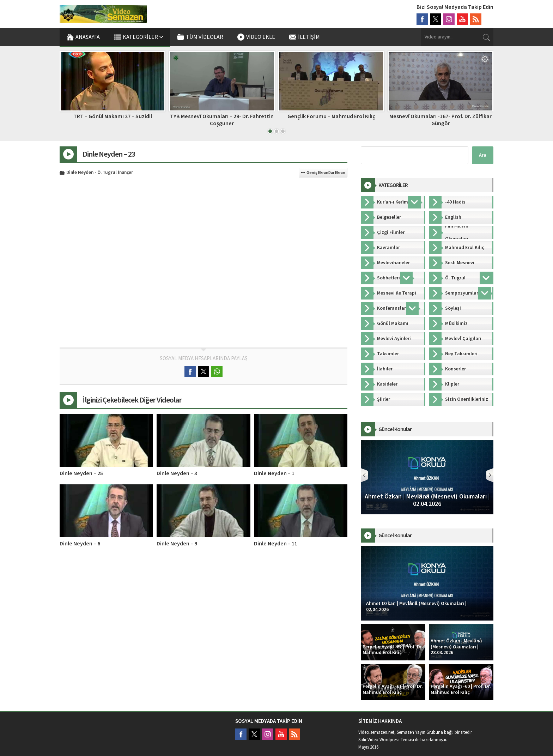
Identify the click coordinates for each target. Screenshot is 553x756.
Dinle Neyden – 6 (80, 544)
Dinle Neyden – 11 (276, 544)
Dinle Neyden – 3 (177, 473)
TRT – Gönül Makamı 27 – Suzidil (113, 116)
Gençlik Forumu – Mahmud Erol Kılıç (331, 116)
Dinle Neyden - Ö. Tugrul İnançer (100, 173)
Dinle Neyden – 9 (177, 544)
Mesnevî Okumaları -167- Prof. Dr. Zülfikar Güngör (440, 120)
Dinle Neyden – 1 (274, 473)
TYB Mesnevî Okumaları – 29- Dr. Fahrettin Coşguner (222, 120)
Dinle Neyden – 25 (81, 473)
